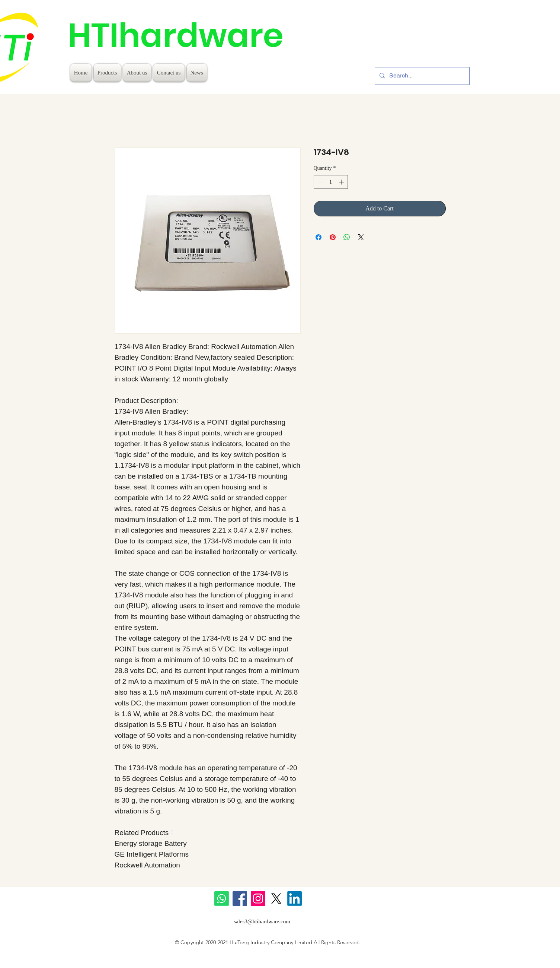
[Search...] (421, 76)
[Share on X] (361, 237)
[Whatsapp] (222, 899)
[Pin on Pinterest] (333, 237)
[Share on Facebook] (319, 237)
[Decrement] (319, 182)
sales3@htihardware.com (262, 921)
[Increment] (342, 182)
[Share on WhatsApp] (347, 237)
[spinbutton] (331, 182)
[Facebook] (240, 899)
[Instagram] (258, 899)
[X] (276, 899)
